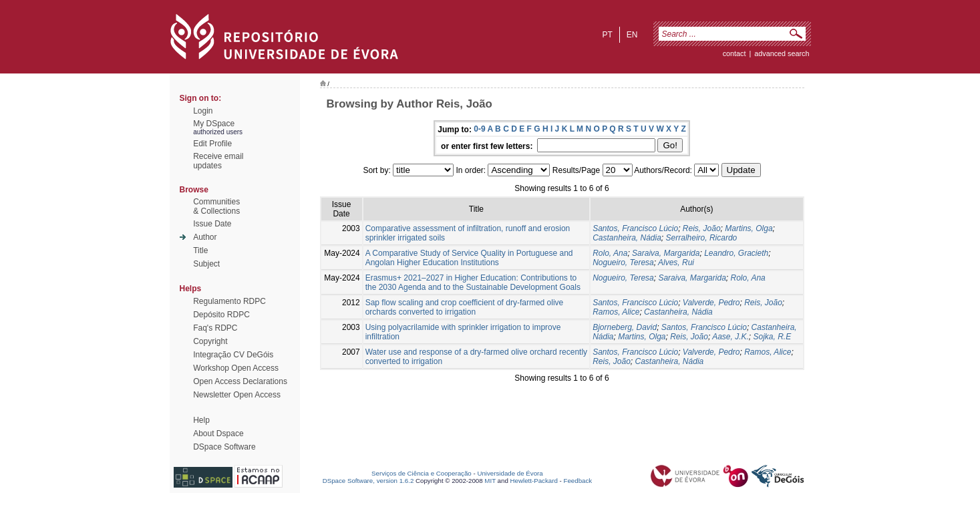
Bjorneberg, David (625, 327)
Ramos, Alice (616, 312)
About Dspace (218, 434)
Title (200, 250)
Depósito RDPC (221, 315)
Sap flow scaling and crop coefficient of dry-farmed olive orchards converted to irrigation (465, 307)
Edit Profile (212, 144)
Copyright (210, 341)
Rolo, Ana (610, 253)
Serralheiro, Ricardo (702, 238)
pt (607, 35)
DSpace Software (224, 447)
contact (734, 53)
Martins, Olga (749, 228)
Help (201, 420)
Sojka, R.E (773, 337)
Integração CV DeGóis (233, 355)
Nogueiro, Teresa (623, 263)
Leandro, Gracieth (736, 253)
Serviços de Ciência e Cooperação (422, 473)
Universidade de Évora (510, 473)
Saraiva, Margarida (666, 253)
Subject (206, 264)
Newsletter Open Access (237, 395)
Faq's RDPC (215, 328)
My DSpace (214, 124)
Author (205, 237)
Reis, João (702, 228)
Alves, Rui (676, 263)
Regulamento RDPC (229, 301)
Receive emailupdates (218, 161)
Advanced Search (782, 53)
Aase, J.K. (730, 337)
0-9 (479, 129)
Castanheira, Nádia (627, 238)
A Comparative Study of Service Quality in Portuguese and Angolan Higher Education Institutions (469, 258)
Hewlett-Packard (534, 481)
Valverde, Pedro (711, 303)
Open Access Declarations (240, 381)
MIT (490, 481)
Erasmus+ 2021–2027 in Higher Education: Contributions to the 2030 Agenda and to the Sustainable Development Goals (473, 283)
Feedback (578, 481)
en (632, 35)
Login (203, 111)
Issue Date (212, 224)
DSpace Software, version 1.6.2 (368, 481)
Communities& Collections (216, 206)
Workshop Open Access (236, 368)
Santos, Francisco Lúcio (635, 228)
